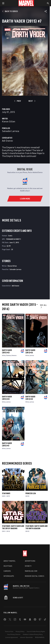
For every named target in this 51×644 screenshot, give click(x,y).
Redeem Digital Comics (35, 576)
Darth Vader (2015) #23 (7, 398)
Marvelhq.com (31, 571)
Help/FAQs (8, 566)
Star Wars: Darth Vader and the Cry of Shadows (13, 527)
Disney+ (28, 566)
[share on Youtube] (25, 620)
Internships (9, 576)
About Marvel (10, 561)
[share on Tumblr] (20, 620)
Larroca (32, 355)
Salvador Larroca (11, 131)
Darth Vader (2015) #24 (30, 351)
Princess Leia (31, 493)
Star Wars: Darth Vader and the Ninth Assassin (36, 527)
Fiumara (9, 355)
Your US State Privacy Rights (36, 631)
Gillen (4, 355)
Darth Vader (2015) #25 (7, 351)
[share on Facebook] (5, 620)
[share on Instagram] (15, 620)
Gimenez (14, 355)
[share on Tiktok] (45, 620)
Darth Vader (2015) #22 (30, 398)
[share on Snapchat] (30, 620)
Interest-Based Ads (26, 637)
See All (43, 306)
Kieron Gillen (9, 121)
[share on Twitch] (40, 620)
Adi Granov (7, 141)
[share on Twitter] (10, 620)
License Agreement (12, 637)
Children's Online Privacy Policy (33, 634)
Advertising (30, 561)
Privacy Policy (20, 631)
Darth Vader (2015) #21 (7, 444)
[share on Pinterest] (35, 620)
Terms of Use (9, 631)
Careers (7, 571)
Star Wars (6, 493)
